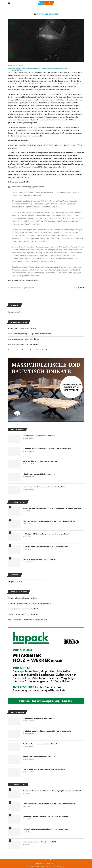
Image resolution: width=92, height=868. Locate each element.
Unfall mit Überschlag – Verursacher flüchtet (24, 609)
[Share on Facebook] (76, 288)
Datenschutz (52, 863)
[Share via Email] (83, 288)
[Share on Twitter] (79, 288)
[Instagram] (46, 860)
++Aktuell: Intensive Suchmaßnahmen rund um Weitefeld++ (45, 829)
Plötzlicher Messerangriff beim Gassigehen (23, 614)
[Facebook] (41, 860)
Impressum (40, 863)
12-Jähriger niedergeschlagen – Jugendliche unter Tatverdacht (30, 604)
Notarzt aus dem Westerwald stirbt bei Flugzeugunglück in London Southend (52, 791)
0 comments (29, 288)
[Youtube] (51, 860)
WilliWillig (19, 70)
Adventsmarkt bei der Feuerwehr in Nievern (23, 598)
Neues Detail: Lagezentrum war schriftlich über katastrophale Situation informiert (38, 68)
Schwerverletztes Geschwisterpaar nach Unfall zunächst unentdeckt (49, 804)
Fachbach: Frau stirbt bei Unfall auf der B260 (39, 842)
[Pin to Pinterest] (81, 288)
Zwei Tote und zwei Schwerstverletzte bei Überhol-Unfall (28, 620)
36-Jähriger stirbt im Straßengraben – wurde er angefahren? (46, 816)
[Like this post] (74, 288)
